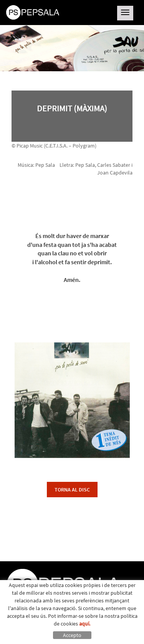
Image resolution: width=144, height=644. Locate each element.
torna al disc (72, 490)
